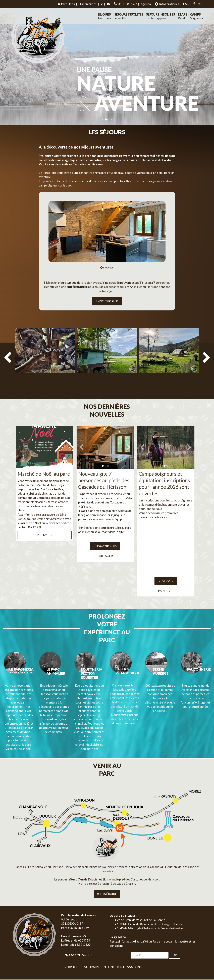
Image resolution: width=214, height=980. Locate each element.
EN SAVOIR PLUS (107, 301)
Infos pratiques (167, 4)
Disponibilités (88, 4)
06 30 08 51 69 (125, 4)
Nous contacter (78, 916)
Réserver (166, 573)
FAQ (186, 4)
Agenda (146, 4)
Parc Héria (66, 4)
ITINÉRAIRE (107, 855)
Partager (45, 527)
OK (175, 916)
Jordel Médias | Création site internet (113, 963)
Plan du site (178, 963)
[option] (45, 362)
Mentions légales (194, 963)
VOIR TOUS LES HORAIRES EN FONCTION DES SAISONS (103, 928)
